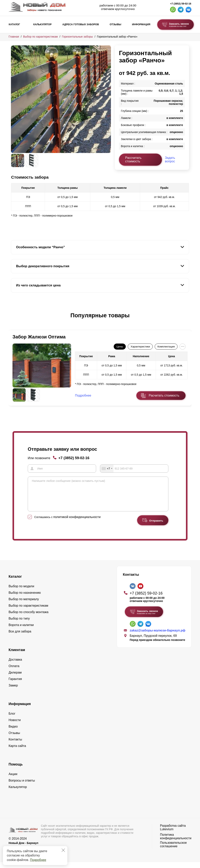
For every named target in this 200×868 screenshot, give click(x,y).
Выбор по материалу (24, 605)
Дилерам (15, 678)
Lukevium (167, 835)
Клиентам (17, 656)
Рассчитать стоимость (133, 160)
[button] (13, 319)
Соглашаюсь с (67, 523)
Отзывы (115, 24)
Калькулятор (42, 24)
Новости (15, 726)
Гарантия (15, 685)
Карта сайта (17, 752)
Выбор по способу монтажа (29, 618)
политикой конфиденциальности (77, 523)
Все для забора (20, 637)
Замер (13, 691)
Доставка (15, 665)
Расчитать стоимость (164, 395)
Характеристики (140, 347)
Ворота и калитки (21, 631)
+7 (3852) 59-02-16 (181, 4)
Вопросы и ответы (22, 786)
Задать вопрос (170, 160)
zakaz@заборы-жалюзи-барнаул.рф (158, 636)
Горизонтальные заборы (77, 37)
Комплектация (166, 347)
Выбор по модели (21, 592)
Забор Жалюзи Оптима (39, 337)
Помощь (16, 770)
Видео (13, 732)
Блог (12, 719)
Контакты (15, 745)
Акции (13, 780)
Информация (141, 24)
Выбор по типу (19, 624)
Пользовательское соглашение (173, 850)
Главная (14, 37)
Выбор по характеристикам (40, 37)
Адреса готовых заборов (81, 24)
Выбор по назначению (25, 599)
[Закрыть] (63, 850)
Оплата (14, 672)
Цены (120, 347)
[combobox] (107, 469)
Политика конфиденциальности (176, 842)
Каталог (14, 24)
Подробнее (38, 860)
